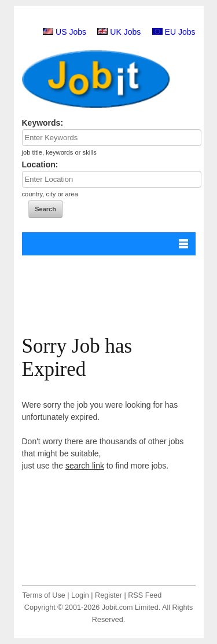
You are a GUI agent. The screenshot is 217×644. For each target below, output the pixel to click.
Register (108, 595)
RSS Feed (145, 595)
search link (85, 466)
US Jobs (71, 32)
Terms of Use (44, 595)
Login (80, 595)
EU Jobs (180, 32)
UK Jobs (125, 32)
